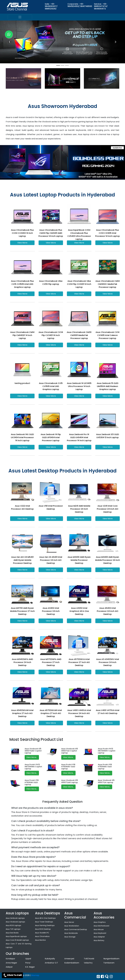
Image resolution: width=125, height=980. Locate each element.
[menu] (20, 17)
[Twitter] (98, 977)
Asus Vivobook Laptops (15, 922)
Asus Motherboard (101, 926)
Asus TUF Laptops (13, 929)
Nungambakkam (111, 959)
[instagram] (111, 977)
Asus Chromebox (42, 936)
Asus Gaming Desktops (45, 925)
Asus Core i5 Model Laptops (17, 940)
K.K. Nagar (30, 967)
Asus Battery (99, 940)
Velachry (88, 963)
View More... (32, 757)
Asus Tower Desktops (44, 922)
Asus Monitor (40, 940)
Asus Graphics (100, 922)
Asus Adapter (99, 937)
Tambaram (109, 963)
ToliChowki (89, 959)
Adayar (9, 967)
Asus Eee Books (12, 933)
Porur (28, 963)
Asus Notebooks (71, 933)
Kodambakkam (72, 963)
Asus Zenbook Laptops (15, 918)
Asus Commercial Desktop (76, 929)
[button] (9, 42)
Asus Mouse (99, 929)
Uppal (28, 959)
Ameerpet (69, 959)
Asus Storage (70, 937)
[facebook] (102, 977)
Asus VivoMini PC (42, 933)
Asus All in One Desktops (45, 918)
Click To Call (12, 975)
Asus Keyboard (100, 933)
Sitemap (35, 975)
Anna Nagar (11, 963)
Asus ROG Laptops (13, 925)
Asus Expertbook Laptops (16, 936)
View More (22, 243)
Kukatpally (50, 959)
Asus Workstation (72, 926)
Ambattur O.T (51, 963)
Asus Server (69, 922)
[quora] (107, 977)
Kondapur (10, 959)
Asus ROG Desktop (43, 929)
